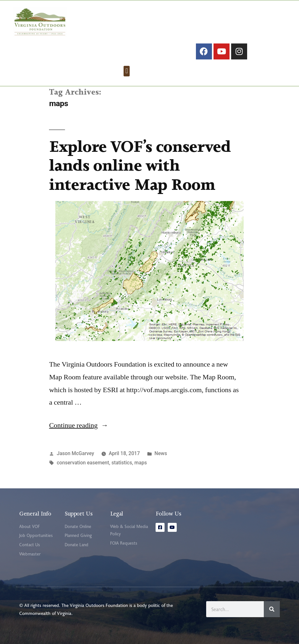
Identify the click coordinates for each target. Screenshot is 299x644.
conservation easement (83, 463)
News (161, 453)
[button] (127, 71)
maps (141, 463)
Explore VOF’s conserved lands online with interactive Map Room (140, 165)
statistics (122, 463)
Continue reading (79, 425)
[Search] (272, 609)
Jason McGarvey (75, 453)
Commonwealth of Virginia (45, 613)
